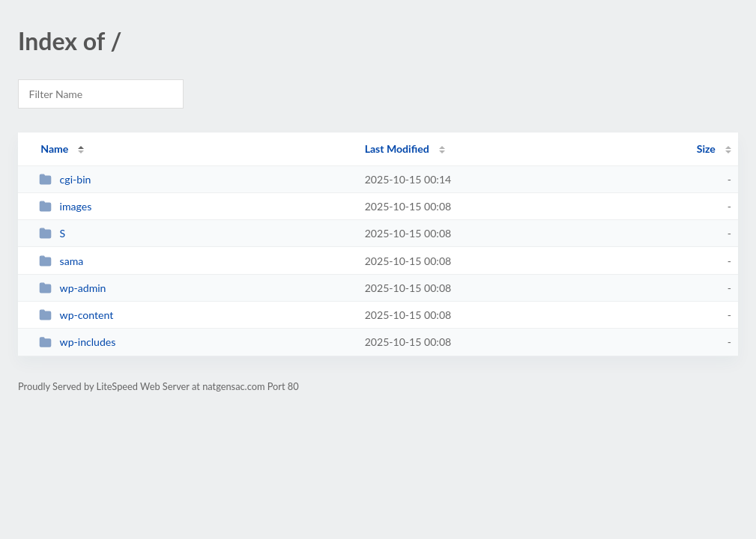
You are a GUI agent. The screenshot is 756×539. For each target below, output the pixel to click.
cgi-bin (65, 179)
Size (706, 149)
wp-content (76, 315)
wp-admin (72, 288)
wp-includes (77, 342)
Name (54, 149)
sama (61, 261)
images (65, 206)
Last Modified (397, 149)
